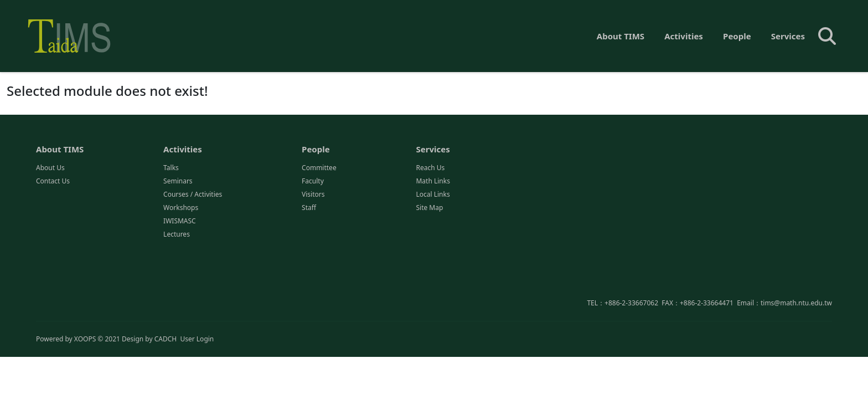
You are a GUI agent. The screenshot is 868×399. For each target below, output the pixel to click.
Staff (309, 208)
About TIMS (621, 36)
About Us (50, 168)
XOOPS (85, 339)
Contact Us (53, 181)
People (737, 36)
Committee (319, 168)
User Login (197, 339)
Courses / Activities (193, 195)
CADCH (166, 339)
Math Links (433, 181)
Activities (684, 36)
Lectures (177, 235)
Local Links (433, 195)
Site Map (429, 208)
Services (788, 36)
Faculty (313, 181)
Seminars (178, 181)
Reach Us (430, 168)
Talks (171, 168)
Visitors (313, 195)
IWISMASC (180, 221)
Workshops (181, 208)
